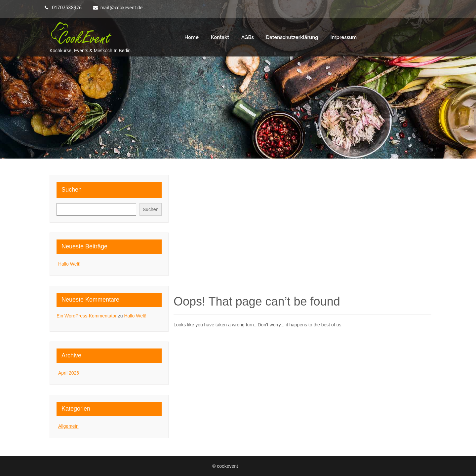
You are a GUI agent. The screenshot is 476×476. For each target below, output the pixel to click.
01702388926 (67, 7)
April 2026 (69, 373)
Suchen (72, 190)
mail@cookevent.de (121, 7)
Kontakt (220, 37)
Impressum (344, 37)
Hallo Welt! (69, 264)
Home (192, 37)
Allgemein (68, 426)
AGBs (248, 37)
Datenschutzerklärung (292, 37)
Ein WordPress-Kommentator (87, 316)
